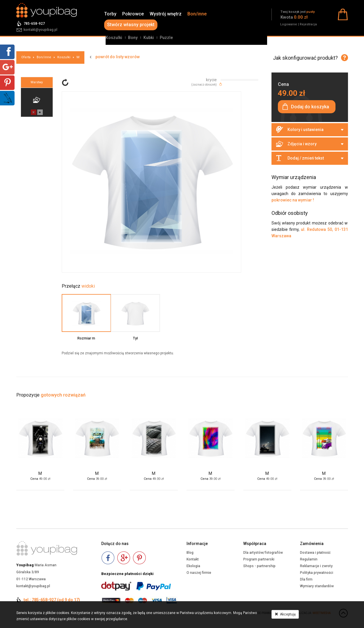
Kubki (149, 38)
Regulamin (309, 559)
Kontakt (193, 559)
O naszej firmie (199, 573)
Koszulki (114, 38)
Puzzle (166, 38)
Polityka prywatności (317, 573)
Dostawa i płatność (315, 553)
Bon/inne (197, 14)
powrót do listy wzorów (118, 57)
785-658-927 (34, 24)
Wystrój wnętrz (166, 14)
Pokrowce (133, 14)
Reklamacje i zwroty (316, 566)
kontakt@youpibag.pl (40, 30)
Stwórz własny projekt (131, 25)
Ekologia (193, 566)
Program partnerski (259, 559)
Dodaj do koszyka (310, 107)
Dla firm (306, 579)
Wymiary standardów (317, 586)
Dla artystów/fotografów (263, 553)
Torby (110, 14)
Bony (133, 38)
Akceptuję (285, 614)
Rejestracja (308, 24)
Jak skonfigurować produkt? (305, 58)
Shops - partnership (259, 566)
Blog (190, 553)
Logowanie (289, 24)
